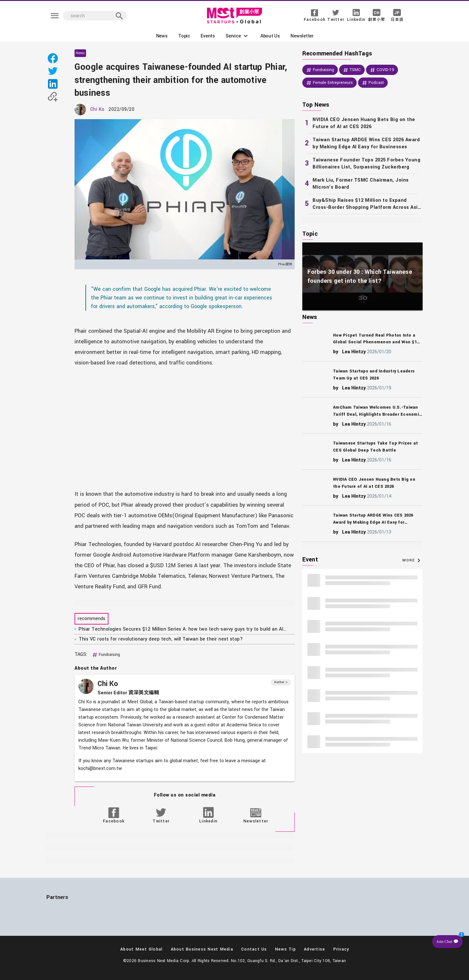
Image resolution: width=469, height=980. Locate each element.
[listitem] (362, 123)
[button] (238, 36)
